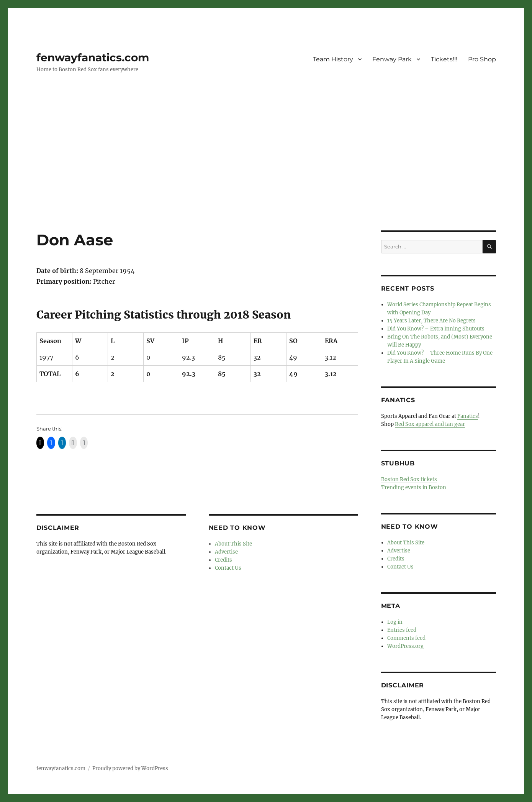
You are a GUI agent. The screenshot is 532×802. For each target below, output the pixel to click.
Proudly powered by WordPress (130, 768)
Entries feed (402, 630)
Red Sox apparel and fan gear (430, 424)
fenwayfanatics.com (93, 58)
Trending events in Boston (414, 487)
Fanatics (468, 416)
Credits (223, 560)
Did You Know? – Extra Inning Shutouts (436, 329)
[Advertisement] (266, 174)
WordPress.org (405, 646)
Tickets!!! (444, 59)
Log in (395, 622)
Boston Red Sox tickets (409, 479)
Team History (333, 59)
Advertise (226, 552)
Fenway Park (392, 59)
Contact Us (228, 568)
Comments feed (406, 638)
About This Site (233, 544)
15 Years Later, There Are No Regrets (431, 321)
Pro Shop (482, 59)
